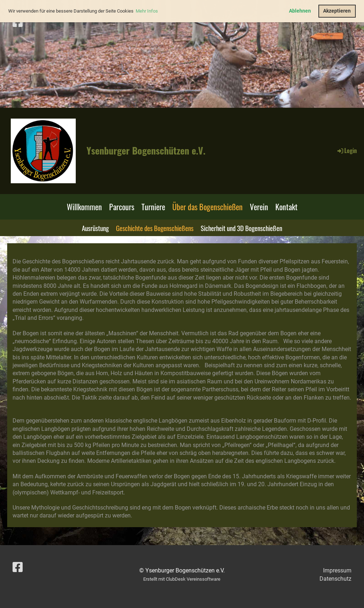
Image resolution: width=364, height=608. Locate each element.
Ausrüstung (95, 228)
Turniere (153, 207)
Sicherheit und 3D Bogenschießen (241, 228)
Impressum (337, 570)
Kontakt (286, 207)
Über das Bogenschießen (207, 207)
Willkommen (84, 207)
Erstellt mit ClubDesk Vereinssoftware (182, 579)
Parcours (122, 207)
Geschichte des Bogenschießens (155, 228)
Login (347, 151)
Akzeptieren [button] (337, 11)
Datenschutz (335, 579)
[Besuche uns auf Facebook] (18, 22)
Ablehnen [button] (300, 11)
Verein (259, 207)
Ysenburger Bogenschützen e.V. (146, 151)
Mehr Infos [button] (147, 11)
